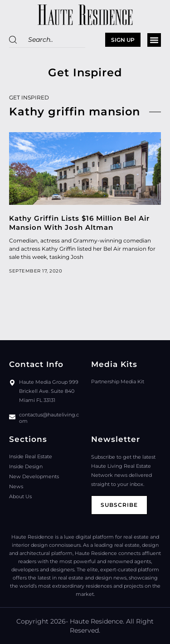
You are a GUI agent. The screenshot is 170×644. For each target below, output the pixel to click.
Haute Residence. (97, 621)
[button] (154, 40)
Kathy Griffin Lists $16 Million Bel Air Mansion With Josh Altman (79, 223)
